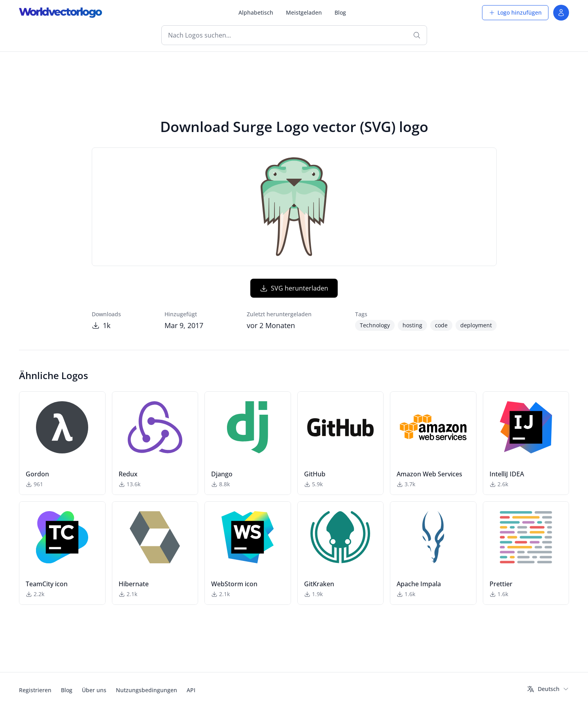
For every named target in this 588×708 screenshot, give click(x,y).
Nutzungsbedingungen (147, 690)
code (441, 325)
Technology (375, 325)
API (191, 690)
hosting (412, 325)
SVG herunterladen (294, 288)
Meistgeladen (304, 12)
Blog (340, 12)
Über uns (94, 690)
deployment (476, 325)
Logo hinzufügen (515, 12)
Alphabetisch (256, 12)
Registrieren (35, 690)
